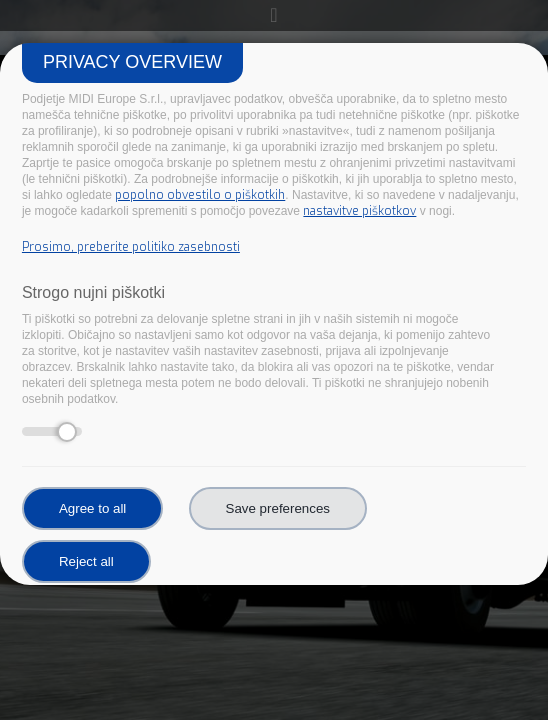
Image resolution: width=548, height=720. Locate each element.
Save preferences (278, 508)
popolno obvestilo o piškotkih (200, 195)
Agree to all (92, 508)
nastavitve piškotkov (359, 211)
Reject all (86, 561)
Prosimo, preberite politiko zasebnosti (131, 247)
